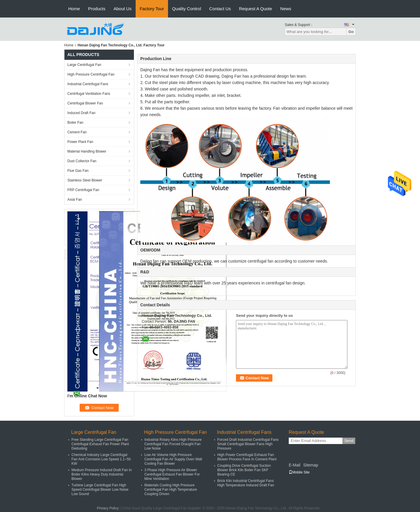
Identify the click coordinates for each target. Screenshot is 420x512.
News (286, 9)
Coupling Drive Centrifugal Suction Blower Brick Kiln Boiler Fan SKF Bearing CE (244, 470)
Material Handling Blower (87, 151)
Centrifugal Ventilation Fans (89, 94)
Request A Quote (255, 9)
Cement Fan (77, 132)
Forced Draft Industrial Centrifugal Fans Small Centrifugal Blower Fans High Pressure (248, 444)
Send (349, 441)
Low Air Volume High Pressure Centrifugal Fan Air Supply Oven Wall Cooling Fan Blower (173, 459)
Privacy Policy (108, 508)
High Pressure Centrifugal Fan (91, 74)
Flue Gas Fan (78, 171)
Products (97, 9)
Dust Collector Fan (82, 161)
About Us (123, 9)
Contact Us (220, 9)
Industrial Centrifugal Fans (88, 84)
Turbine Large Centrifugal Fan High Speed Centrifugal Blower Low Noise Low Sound (100, 490)
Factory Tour (152, 9)
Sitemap (310, 465)
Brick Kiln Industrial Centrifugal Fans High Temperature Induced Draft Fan (246, 483)
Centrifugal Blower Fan (85, 103)
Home (74, 9)
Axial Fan (75, 200)
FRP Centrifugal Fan (83, 190)
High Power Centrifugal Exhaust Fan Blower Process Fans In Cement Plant (247, 457)
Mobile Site (299, 472)
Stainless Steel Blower (85, 180)
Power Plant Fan (80, 142)
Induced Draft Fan (81, 113)
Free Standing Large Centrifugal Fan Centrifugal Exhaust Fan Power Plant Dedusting (100, 444)
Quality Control (187, 9)
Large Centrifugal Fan (84, 65)
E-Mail (295, 465)
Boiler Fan (75, 123)
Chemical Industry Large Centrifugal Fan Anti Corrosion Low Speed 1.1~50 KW (101, 459)
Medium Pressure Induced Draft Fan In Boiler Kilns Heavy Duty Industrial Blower (102, 474)
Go (351, 32)
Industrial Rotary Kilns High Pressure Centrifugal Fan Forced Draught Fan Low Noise (173, 444)
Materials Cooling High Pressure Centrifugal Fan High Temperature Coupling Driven (171, 490)
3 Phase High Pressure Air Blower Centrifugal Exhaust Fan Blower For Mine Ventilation (172, 474)
